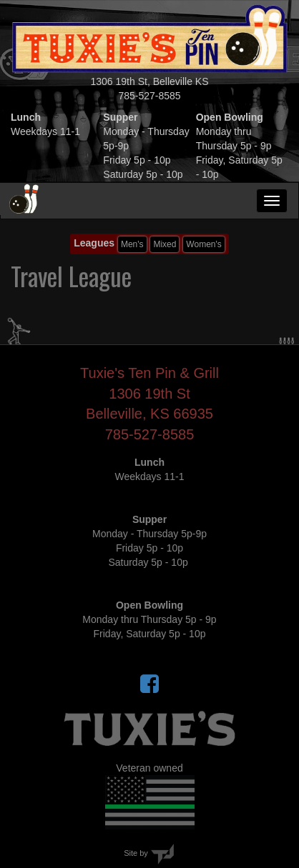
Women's (204, 244)
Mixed (165, 244)
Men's (132, 244)
